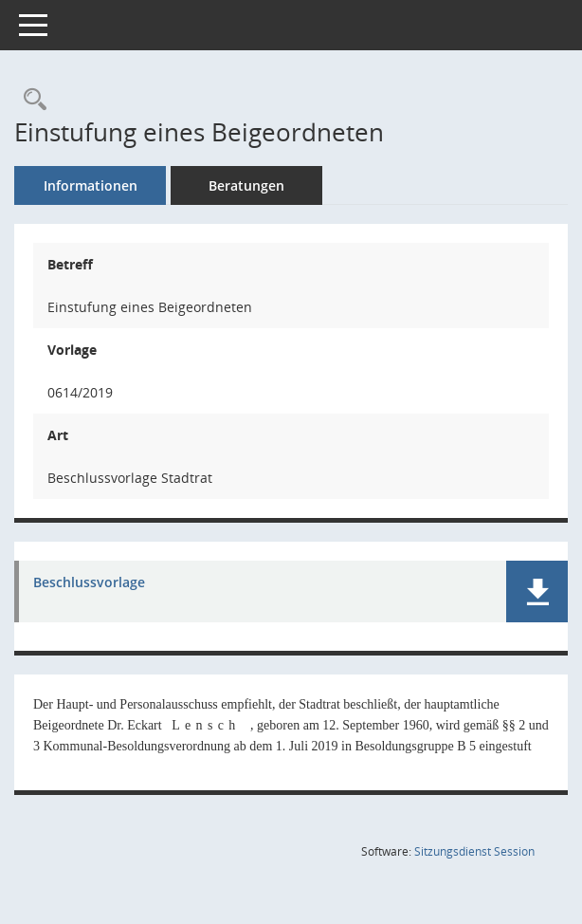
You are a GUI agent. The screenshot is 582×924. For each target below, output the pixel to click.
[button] (537, 591)
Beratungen (246, 185)
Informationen (91, 185)
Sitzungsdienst (474, 851)
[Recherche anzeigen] (30, 100)
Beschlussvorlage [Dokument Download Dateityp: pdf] (89, 583)
